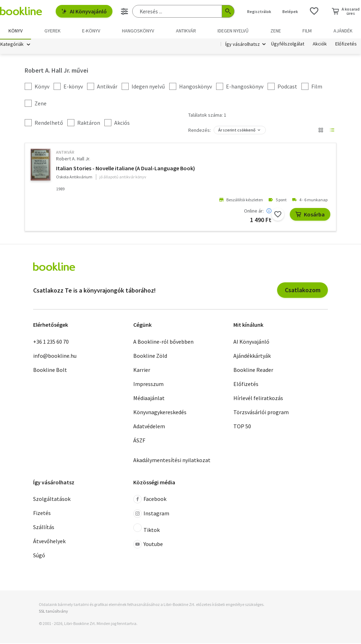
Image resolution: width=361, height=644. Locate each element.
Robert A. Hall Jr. (73, 160)
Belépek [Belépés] (290, 11)
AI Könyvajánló (84, 11)
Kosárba (310, 215)
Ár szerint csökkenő (237, 131)
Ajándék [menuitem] (343, 31)
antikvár (65, 153)
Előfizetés (346, 45)
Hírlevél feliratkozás (258, 399)
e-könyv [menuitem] (91, 31)
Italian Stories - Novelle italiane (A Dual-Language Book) (126, 169)
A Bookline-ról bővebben (163, 342)
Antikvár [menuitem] (186, 31)
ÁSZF (139, 441)
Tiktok (146, 529)
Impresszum (148, 385)
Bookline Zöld (150, 356)
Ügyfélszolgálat (288, 45)
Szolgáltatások (52, 500)
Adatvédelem (149, 427)
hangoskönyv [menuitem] (138, 31)
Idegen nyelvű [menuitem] (233, 31)
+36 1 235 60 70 (51, 342)
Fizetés (42, 514)
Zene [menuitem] (276, 31)
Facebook (150, 500)
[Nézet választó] (321, 131)
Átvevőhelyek (49, 542)
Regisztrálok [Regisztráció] (259, 11)
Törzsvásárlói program (261, 413)
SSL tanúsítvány (53, 612)
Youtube (148, 545)
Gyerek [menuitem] (53, 31)
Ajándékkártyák (252, 356)
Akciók (320, 45)
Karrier (142, 370)
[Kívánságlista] (314, 11)
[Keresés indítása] (228, 11)
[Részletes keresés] (124, 11)
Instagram (151, 515)
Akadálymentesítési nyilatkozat (172, 461)
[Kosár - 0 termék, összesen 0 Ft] (346, 11)
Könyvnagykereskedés (160, 413)
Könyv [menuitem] (16, 31)
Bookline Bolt (50, 370)
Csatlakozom (303, 291)
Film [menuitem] (307, 31)
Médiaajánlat (149, 399)
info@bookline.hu (55, 356)
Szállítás (44, 528)
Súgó (39, 556)
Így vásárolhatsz (243, 45)
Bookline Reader (253, 370)
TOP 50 (242, 427)
